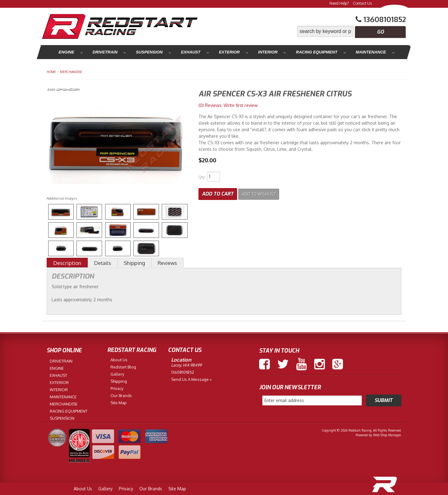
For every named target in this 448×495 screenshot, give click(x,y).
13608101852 (183, 372)
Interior (234, 52)
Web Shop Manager (387, 435)
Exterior (202, 52)
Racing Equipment (277, 52)
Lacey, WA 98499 (186, 365)
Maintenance (327, 52)
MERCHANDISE (71, 72)
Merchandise (371, 52)
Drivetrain (97, 52)
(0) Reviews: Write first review (228, 105)
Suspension (135, 52)
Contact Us (362, 3)
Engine (65, 52)
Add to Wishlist (263, 193)
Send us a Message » (191, 379)
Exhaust (170, 52)
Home (51, 72)
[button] (352, 31)
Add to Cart (218, 193)
